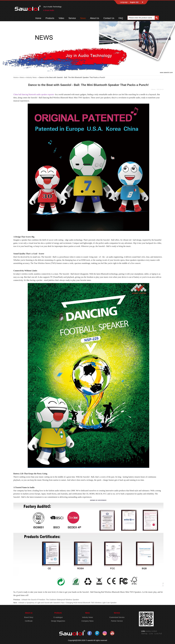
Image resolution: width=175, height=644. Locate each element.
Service (72, 18)
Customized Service (117, 617)
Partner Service (117, 621)
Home (38, 18)
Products (50, 18)
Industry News (31, 77)
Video (61, 18)
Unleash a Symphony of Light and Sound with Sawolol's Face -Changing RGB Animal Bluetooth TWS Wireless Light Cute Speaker (67, 603)
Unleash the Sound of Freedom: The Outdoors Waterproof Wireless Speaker (50, 600)
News (83, 18)
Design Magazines (58, 621)
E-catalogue (58, 617)
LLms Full (158, 634)
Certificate (29, 621)
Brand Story (29, 617)
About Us (95, 18)
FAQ (121, 18)
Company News (88, 621)
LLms (151, 634)
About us (29, 613)
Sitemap (144, 634)
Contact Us (109, 18)
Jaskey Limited (151, 631)
